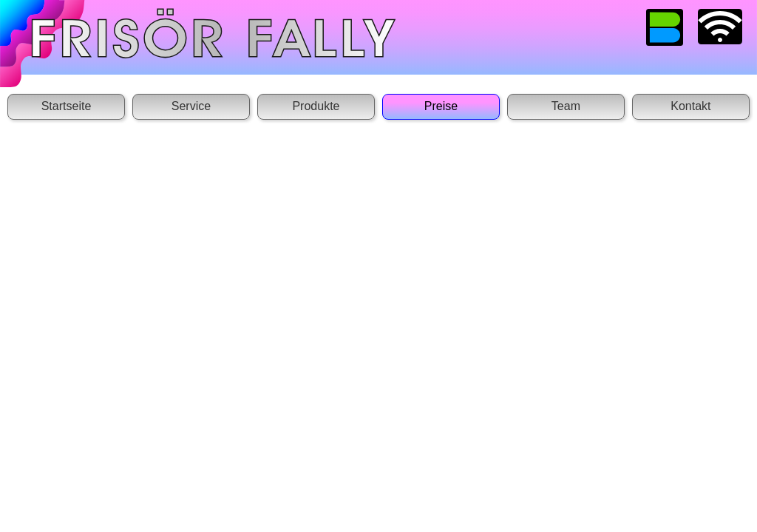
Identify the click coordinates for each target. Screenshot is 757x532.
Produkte (316, 106)
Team (566, 106)
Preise (441, 106)
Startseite (67, 106)
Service (191, 106)
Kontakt (690, 106)
